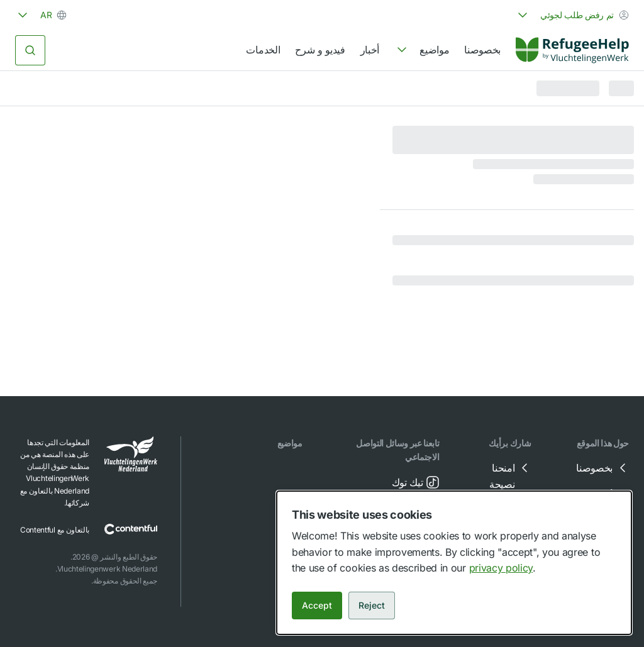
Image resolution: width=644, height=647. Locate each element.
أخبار (370, 50)
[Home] (572, 50)
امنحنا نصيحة (511, 475)
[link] (572, 50)
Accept (317, 605)
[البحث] (30, 50)
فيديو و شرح (320, 50)
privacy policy (501, 568)
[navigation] (422, 50)
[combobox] (572, 15)
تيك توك (416, 482)
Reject (372, 605)
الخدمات (263, 50)
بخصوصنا (482, 50)
